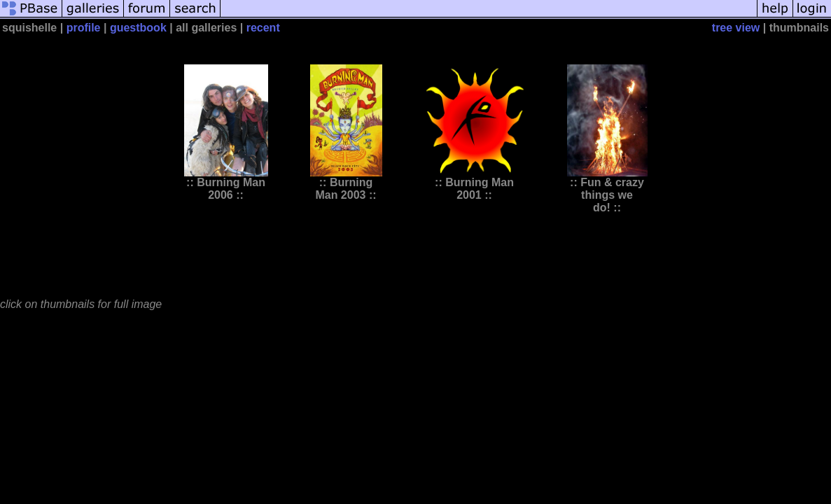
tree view (736, 28)
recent (263, 28)
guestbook (138, 28)
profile (84, 28)
